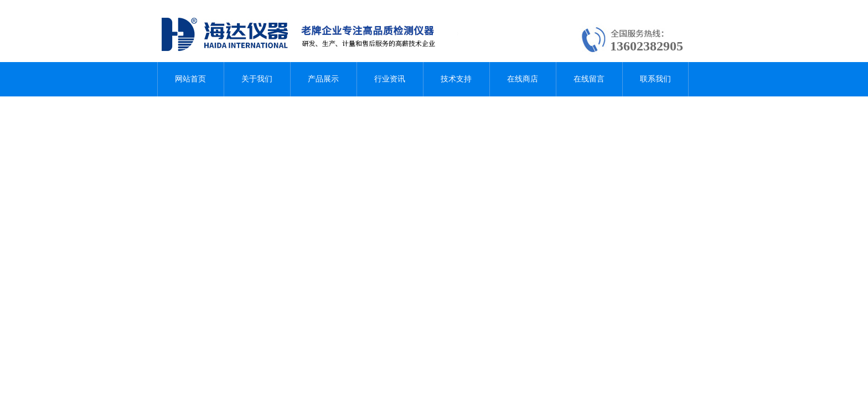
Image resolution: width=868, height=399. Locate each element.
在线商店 (523, 79)
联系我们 (655, 79)
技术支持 (456, 79)
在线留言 (589, 79)
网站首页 (190, 79)
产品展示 (323, 79)
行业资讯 (390, 79)
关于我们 (257, 79)
